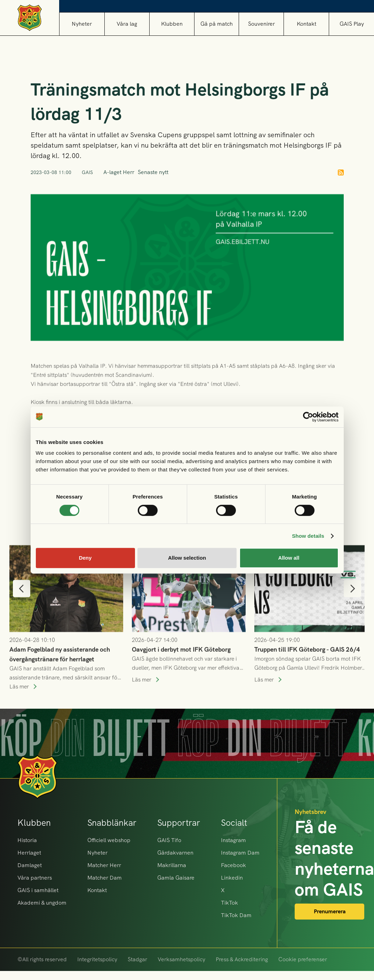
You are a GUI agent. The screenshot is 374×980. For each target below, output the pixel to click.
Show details (308, 536)
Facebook (233, 865)
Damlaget (30, 865)
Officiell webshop (109, 840)
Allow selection (187, 558)
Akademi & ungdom (42, 903)
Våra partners (35, 878)
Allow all (289, 558)
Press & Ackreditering (242, 959)
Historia (27, 840)
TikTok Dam (236, 915)
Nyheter (82, 24)
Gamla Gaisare (176, 878)
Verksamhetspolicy (181, 959)
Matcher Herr (104, 865)
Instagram (233, 840)
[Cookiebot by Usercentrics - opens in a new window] (308, 417)
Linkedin (232, 878)
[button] (127, 24)
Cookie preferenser (303, 959)
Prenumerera (330, 911)
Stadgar (137, 959)
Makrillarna (172, 865)
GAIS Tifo (169, 840)
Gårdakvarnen (175, 853)
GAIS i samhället (38, 890)
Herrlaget (29, 853)
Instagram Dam (240, 853)
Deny (85, 558)
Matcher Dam (105, 878)
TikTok (229, 903)
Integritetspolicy (97, 959)
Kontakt (307, 24)
